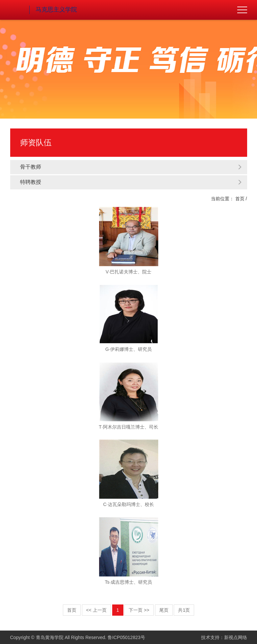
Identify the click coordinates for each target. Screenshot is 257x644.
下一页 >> (139, 610)
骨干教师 (131, 167)
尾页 (164, 610)
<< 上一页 (96, 610)
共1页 (184, 610)
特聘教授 (131, 182)
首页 (240, 199)
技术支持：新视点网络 (224, 637)
